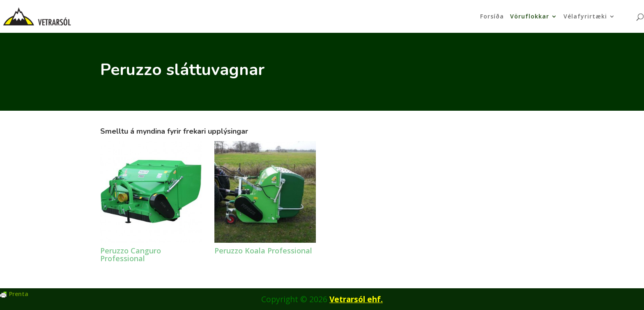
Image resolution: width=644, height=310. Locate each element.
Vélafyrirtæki (585, 17)
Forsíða (492, 17)
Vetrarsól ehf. (356, 299)
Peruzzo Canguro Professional (131, 255)
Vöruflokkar (530, 17)
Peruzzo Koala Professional (263, 251)
